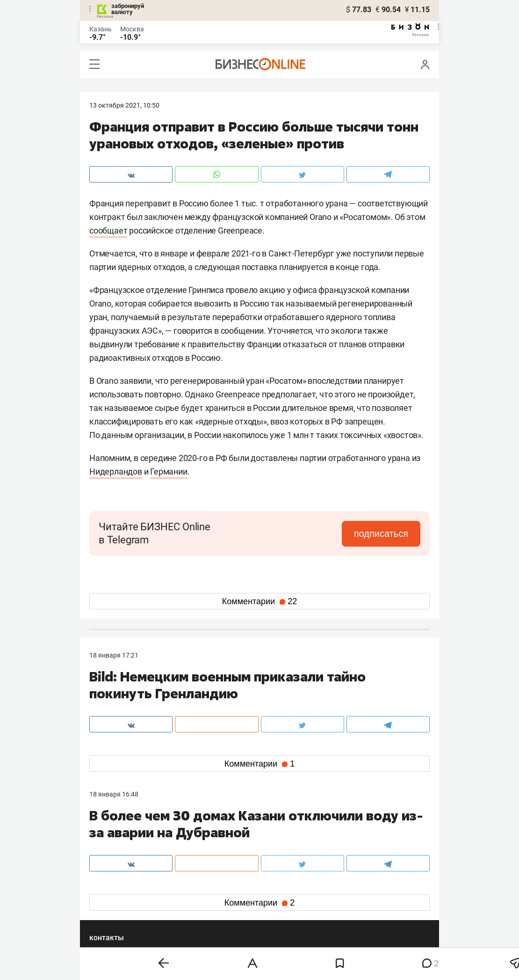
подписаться (381, 534)
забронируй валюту (128, 9)
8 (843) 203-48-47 (229, 841)
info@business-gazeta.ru (126, 853)
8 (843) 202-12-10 (115, 841)
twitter (277, 885)
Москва (132, 29)
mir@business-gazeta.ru (238, 853)
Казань (101, 29)
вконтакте (114, 885)
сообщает (108, 230)
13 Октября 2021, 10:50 (124, 105)
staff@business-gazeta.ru (354, 841)
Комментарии (259, 601)
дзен (274, 900)
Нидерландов (116, 472)
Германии (169, 472)
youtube (109, 915)
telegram (111, 900)
